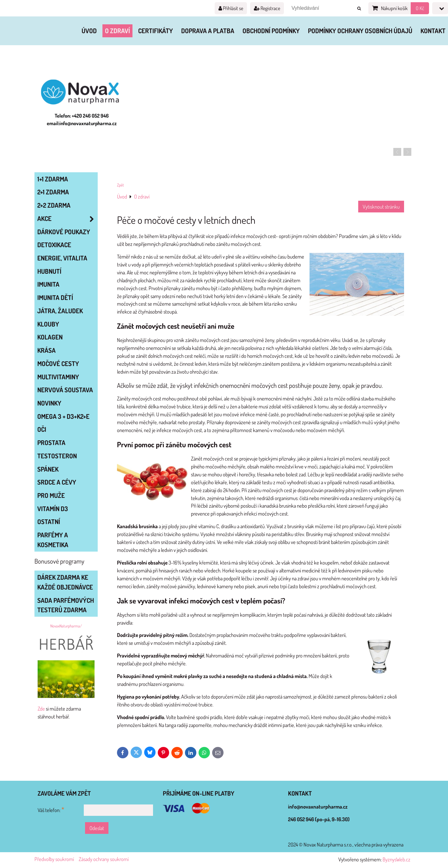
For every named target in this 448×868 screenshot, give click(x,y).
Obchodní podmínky (271, 31)
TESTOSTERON (57, 456)
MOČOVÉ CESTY (58, 364)
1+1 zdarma (53, 179)
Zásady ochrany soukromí (104, 859)
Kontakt (433, 31)
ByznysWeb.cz (396, 859)
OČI (42, 429)
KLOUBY (48, 324)
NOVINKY (49, 403)
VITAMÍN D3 (53, 509)
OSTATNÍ (49, 522)
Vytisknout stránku (381, 207)
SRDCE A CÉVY (57, 482)
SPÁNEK (48, 469)
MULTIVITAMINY (58, 377)
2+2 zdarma (54, 205)
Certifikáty (156, 31)
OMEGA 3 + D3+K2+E (63, 416)
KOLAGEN (50, 337)
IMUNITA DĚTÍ (55, 297)
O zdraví (117, 31)
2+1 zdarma (53, 192)
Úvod (89, 31)
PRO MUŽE (51, 495)
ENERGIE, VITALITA (62, 258)
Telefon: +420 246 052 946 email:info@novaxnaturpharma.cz (82, 119)
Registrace (267, 8)
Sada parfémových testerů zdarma (66, 605)
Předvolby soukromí (54, 859)
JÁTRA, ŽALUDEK (60, 311)
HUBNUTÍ (49, 271)
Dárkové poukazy (64, 232)
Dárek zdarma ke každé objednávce (65, 582)
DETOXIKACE (54, 245)
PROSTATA (51, 443)
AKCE (67, 219)
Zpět (120, 185)
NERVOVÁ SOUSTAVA (65, 390)
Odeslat (97, 828)
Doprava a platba (208, 31)
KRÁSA (46, 350)
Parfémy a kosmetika (53, 540)
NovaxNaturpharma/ (66, 626)
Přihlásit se (231, 8)
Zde (41, 709)
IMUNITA (48, 284)
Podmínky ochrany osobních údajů (360, 31)
